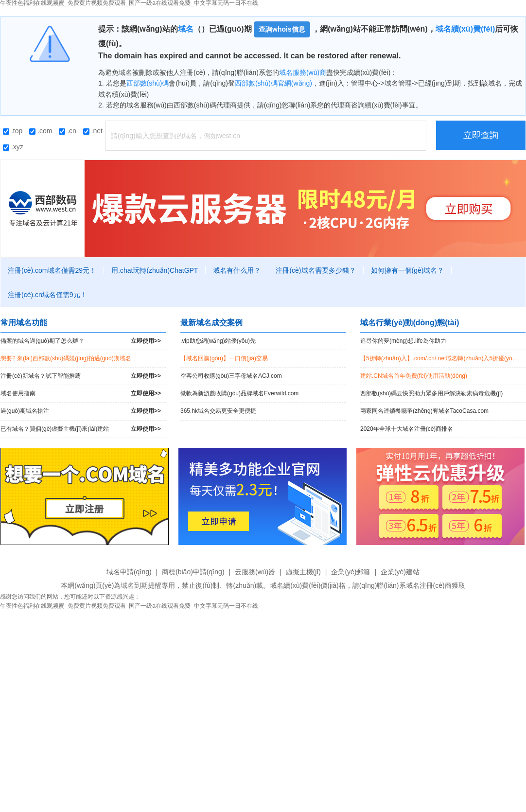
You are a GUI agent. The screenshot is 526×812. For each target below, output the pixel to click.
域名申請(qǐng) (129, 572)
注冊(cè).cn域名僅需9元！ (47, 295)
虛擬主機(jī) (303, 572)
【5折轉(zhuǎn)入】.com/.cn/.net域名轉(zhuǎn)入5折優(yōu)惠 (442, 358)
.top (13, 131)
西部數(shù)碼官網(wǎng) (273, 83)
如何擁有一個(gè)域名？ (408, 270)
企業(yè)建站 (400, 572)
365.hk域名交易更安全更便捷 (218, 411)
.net (93, 131)
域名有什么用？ (237, 270)
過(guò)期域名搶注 (81, 411)
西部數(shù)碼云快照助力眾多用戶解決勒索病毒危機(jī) (431, 393)
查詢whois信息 (282, 29)
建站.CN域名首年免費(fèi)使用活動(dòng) (414, 376)
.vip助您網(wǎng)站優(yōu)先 (218, 341)
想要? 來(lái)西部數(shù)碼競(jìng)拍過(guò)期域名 (66, 358)
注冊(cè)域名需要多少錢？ (316, 270)
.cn (68, 131)
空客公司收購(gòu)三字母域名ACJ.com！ (231, 376)
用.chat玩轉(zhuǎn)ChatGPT (155, 270)
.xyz (13, 147)
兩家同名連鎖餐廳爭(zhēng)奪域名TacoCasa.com (424, 411)
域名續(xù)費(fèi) (465, 29)
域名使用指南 (81, 394)
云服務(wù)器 (255, 572)
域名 (186, 29)
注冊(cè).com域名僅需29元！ (52, 270)
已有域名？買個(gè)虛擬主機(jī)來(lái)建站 (81, 429)
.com (41, 131)
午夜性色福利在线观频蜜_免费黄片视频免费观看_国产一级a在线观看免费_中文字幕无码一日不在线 (129, 606)
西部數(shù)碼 (148, 83)
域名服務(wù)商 (303, 72)
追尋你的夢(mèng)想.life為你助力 (403, 341)
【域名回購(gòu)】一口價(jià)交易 (224, 358)
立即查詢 (481, 135)
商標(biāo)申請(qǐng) (193, 572)
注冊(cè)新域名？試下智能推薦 (81, 376)
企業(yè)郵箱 (351, 572)
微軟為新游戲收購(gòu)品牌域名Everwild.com (239, 393)
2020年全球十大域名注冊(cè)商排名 (407, 429)
